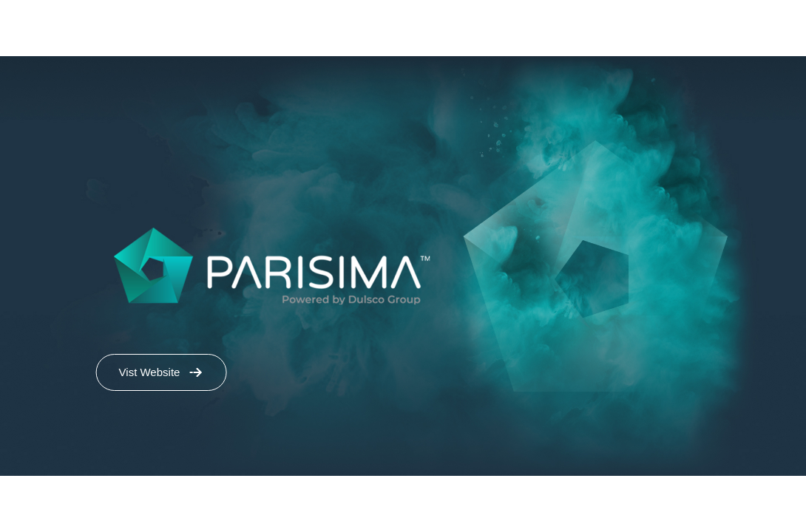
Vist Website (150, 372)
